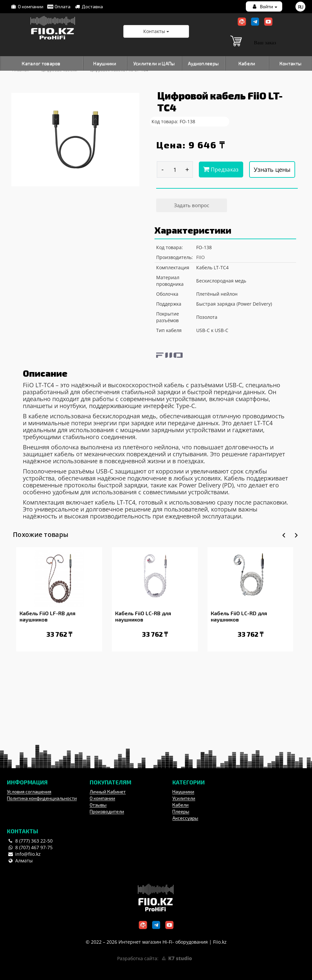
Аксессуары (185, 818)
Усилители (184, 798)
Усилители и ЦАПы (154, 63)
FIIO (201, 257)
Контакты (290, 63)
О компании (27, 6)
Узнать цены (272, 170)
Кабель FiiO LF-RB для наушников (47, 616)
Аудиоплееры (203, 63)
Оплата (59, 6)
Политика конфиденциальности (42, 798)
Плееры (181, 811)
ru (301, 7)
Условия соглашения (29, 792)
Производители (107, 811)
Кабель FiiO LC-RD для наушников (239, 616)
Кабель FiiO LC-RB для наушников (143, 616)
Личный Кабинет (108, 792)
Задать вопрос (192, 205)
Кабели (247, 63)
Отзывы (98, 805)
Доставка (88, 6)
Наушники (105, 63)
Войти (264, 6)
